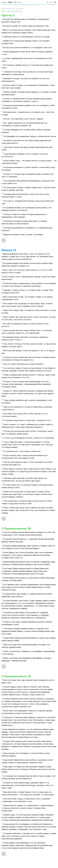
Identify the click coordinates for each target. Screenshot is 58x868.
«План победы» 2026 (8, 8)
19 (21, 11)
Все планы (20, 8)
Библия (4, 2)
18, (19, 11)
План (10, 2)
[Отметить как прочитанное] (4, 240)
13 (12, 11)
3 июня (18, 2)
